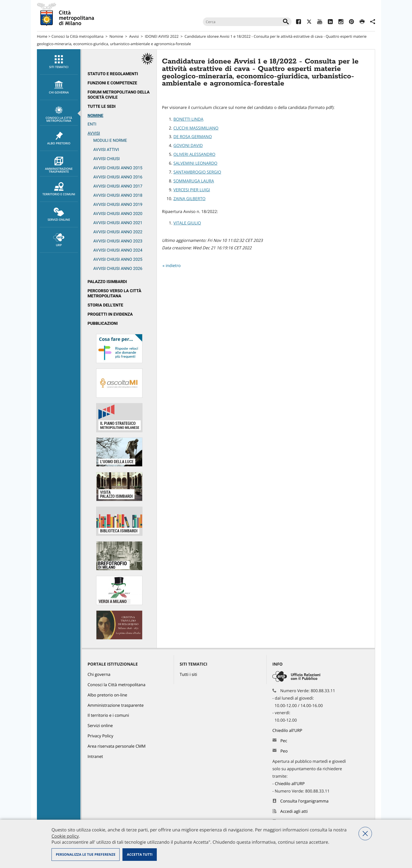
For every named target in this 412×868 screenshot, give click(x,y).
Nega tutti (365, 834)
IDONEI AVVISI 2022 (162, 36)
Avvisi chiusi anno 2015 (118, 168)
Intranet (95, 757)
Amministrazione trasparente (59, 165)
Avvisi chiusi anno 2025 (118, 259)
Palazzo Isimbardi (107, 282)
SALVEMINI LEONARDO (195, 163)
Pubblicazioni (103, 323)
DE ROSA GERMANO (193, 137)
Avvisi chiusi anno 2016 (118, 177)
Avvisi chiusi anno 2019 (118, 205)
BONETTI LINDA (188, 119)
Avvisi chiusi (106, 159)
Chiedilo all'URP (288, 731)
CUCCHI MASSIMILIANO (196, 128)
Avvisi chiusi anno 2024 (118, 250)
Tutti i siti (188, 675)
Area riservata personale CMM (117, 746)
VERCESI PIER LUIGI (192, 190)
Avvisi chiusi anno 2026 (118, 269)
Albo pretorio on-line (107, 695)
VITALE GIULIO (187, 223)
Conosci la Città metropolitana (78, 36)
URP (59, 240)
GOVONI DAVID (188, 146)
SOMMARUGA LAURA (194, 181)
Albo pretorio (59, 138)
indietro (173, 266)
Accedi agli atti (294, 812)
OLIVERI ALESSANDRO (194, 155)
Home (42, 36)
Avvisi (134, 36)
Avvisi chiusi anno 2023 (118, 241)
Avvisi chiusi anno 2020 (118, 214)
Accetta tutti (139, 854)
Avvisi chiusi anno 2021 (118, 223)
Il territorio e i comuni (108, 715)
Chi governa (99, 675)
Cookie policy (65, 836)
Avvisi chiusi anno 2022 (118, 232)
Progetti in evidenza (110, 314)
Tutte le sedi (102, 106)
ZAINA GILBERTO (189, 199)
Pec (284, 741)
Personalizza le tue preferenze (86, 854)
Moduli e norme (110, 141)
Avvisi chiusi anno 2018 (118, 195)
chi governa (59, 87)
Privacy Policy (100, 736)
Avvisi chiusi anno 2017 (118, 186)
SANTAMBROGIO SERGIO (197, 172)
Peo (284, 751)
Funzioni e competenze (112, 83)
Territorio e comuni (59, 189)
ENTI (92, 124)
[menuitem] (59, 62)
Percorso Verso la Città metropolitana (114, 293)
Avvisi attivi (106, 150)
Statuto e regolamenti (113, 74)
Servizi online (59, 215)
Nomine (116, 36)
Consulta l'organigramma (305, 801)
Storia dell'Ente (105, 305)
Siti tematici (59, 62)
